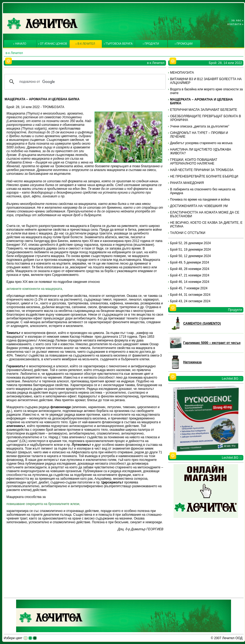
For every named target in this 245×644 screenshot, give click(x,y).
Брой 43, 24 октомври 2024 (190, 301)
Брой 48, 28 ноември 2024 (190, 269)
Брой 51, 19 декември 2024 (190, 250)
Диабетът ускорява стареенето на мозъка (201, 143)
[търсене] (84, 82)
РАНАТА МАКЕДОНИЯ (187, 183)
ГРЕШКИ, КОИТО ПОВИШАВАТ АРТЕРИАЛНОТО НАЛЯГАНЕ (194, 162)
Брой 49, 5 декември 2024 (190, 262)
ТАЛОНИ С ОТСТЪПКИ (188, 233)
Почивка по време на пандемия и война (200, 200)
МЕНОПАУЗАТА (182, 73)
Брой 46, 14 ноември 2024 (190, 282)
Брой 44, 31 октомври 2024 (190, 295)
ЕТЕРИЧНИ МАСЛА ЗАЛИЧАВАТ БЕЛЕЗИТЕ (204, 110)
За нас (236, 20)
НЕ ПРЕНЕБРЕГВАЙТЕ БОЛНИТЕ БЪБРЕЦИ (204, 176)
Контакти (235, 24)
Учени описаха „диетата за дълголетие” (200, 126)
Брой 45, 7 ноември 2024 (189, 288)
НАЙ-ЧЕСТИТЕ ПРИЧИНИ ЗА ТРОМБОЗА (202, 170)
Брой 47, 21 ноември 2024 (190, 275)
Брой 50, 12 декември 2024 (190, 256)
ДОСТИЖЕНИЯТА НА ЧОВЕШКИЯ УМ (199, 206)
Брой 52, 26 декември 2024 (190, 243)
